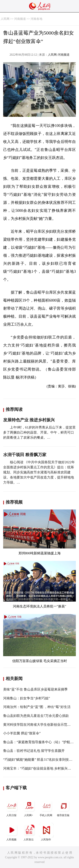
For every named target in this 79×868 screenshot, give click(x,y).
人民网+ (29, 808)
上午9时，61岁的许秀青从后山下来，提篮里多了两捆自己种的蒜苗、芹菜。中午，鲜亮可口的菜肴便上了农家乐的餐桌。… (39, 432)
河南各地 (36, 19)
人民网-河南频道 (59, 55)
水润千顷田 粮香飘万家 (25, 455)
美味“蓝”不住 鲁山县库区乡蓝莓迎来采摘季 (35, 689)
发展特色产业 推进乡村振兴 (29, 420)
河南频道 (20, 19)
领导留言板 (64, 808)
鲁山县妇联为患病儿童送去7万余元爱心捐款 (36, 716)
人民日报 (12, 808)
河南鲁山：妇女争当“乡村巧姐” (27, 698)
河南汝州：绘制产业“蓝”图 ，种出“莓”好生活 (37, 707)
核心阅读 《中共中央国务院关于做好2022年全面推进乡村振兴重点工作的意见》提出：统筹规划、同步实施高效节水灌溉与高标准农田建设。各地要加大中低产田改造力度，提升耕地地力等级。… (39, 472)
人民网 (5, 19)
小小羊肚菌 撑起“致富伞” (22, 733)
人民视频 (12, 832)
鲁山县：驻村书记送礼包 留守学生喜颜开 (34, 751)
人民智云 (29, 832)
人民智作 (46, 832)
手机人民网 (46, 808)
